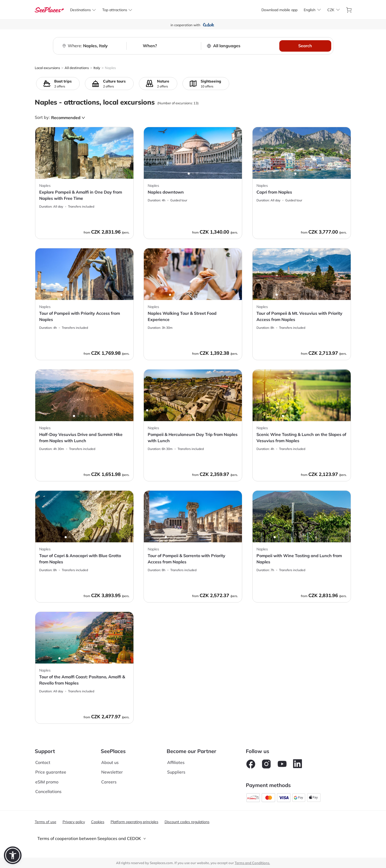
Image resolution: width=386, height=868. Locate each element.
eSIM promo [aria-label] (47, 782)
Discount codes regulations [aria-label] (187, 822)
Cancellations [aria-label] (48, 791)
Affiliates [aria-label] (176, 762)
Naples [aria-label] (110, 68)
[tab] (193, 839)
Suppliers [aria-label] (176, 772)
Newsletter (112, 772)
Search (305, 46)
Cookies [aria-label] (98, 822)
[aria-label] (49, 10)
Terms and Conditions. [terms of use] (252, 863)
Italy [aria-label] (97, 68)
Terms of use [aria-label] (46, 822)
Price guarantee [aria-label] (51, 772)
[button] (13, 855)
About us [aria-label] (110, 762)
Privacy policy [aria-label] (74, 822)
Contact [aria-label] (43, 762)
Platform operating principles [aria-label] (134, 822)
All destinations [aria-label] (77, 68)
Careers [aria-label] (109, 782)
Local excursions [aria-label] (47, 68)
